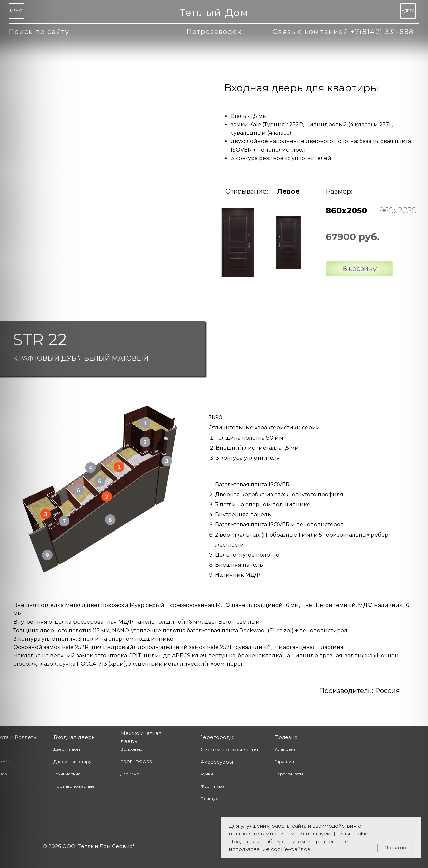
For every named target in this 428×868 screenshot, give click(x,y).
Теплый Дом (214, 13)
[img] (238, 243)
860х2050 (346, 211)
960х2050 (398, 211)
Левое (288, 191)
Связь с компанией (343, 32)
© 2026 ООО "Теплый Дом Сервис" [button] (88, 846)
